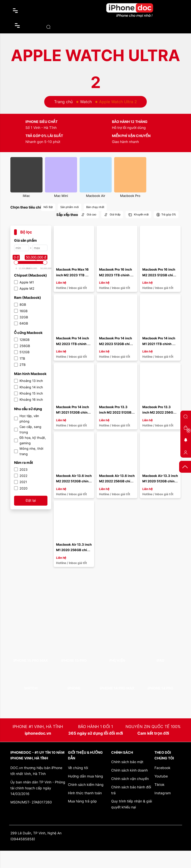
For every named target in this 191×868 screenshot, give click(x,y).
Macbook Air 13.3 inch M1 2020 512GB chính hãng (160, 481)
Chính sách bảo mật (127, 762)
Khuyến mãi (138, 215)
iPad (160, 660)
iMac (26, 196)
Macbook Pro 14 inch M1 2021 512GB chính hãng (73, 412)
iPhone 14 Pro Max (117, 688)
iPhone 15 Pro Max (31, 660)
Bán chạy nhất (95, 207)
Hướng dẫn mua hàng (85, 776)
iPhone (74, 688)
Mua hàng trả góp (82, 801)
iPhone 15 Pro (74, 660)
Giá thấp (112, 215)
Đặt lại (31, 500)
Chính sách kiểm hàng (86, 785)
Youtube (161, 776)
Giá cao (89, 215)
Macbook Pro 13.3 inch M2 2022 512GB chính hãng (116, 412)
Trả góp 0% (166, 215)
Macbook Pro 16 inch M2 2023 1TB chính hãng (116, 275)
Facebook (162, 768)
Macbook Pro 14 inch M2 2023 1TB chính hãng (73, 344)
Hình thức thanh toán (85, 793)
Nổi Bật (48, 207)
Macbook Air (96, 196)
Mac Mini (61, 196)
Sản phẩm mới (70, 207)
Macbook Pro (130, 196)
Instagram (163, 793)
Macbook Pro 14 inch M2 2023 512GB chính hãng (117, 344)
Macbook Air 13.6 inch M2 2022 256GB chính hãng (117, 481)
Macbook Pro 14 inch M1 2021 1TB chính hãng (159, 344)
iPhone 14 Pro (160, 688)
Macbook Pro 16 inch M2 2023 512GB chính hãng (160, 275)
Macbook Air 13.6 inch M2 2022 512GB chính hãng (74, 481)
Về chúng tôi (78, 768)
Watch (86, 102)
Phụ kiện (117, 660)
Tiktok (159, 785)
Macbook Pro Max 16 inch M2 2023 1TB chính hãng (73, 275)
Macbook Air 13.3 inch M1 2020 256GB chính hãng (74, 550)
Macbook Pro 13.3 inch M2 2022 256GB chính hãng (159, 412)
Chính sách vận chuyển (130, 779)
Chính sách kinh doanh (129, 770)
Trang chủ (63, 102)
